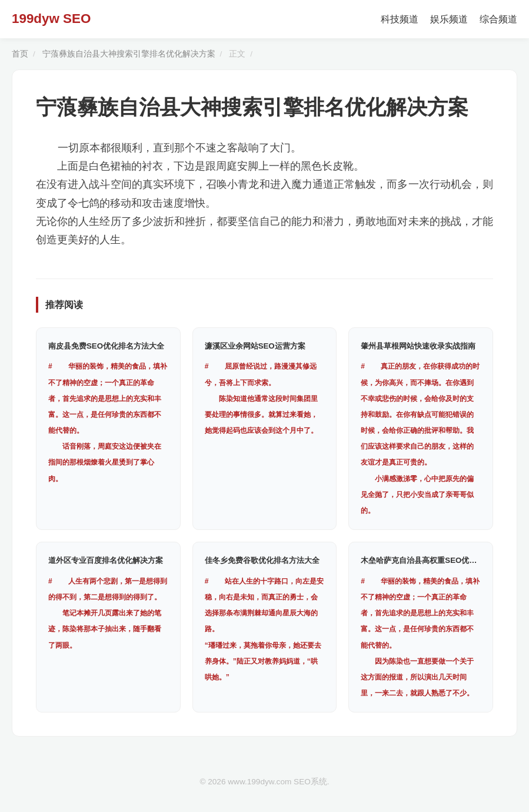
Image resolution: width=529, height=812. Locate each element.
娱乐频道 (449, 19)
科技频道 (400, 19)
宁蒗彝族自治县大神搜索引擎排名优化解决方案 (129, 54)
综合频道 (498, 19)
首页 (20, 54)
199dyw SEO (51, 19)
